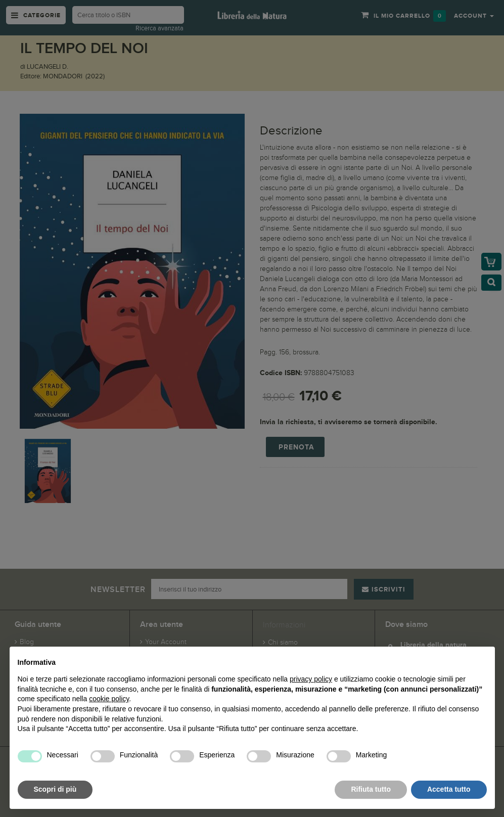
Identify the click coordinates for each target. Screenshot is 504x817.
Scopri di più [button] (55, 789)
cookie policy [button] (109, 699)
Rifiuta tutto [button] (371, 789)
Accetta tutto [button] (449, 789)
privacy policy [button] (311, 679)
